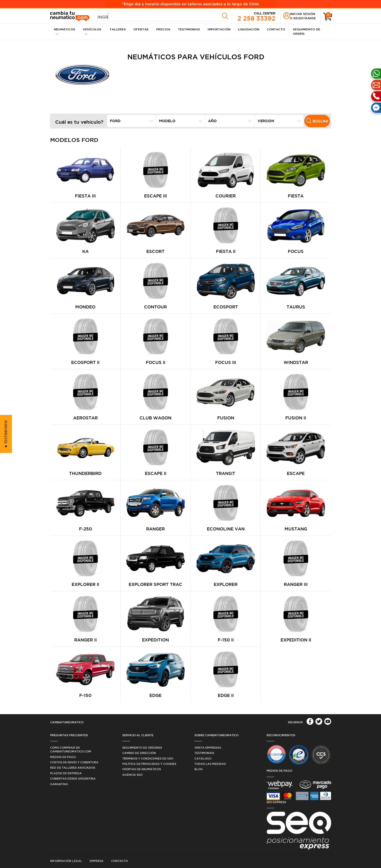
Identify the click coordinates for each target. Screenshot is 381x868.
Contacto (276, 29)
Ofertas (141, 29)
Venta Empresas (208, 747)
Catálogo (203, 758)
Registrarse (305, 18)
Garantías (59, 784)
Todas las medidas (210, 764)
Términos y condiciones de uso (148, 758)
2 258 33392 (256, 16)
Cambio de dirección (139, 753)
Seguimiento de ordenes (142, 747)
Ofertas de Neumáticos (142, 769)
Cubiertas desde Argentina (73, 778)
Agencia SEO (132, 775)
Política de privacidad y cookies (149, 764)
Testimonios (189, 29)
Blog (199, 769)
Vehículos (92, 31)
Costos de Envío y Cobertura (74, 762)
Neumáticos (65, 31)
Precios (163, 29)
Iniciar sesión (302, 14)
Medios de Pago (63, 757)
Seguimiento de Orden (307, 31)
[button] (6, 434)
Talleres (118, 29)
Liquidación (249, 29)
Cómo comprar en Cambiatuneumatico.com (71, 749)
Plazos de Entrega (66, 773)
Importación (219, 29)
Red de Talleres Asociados (73, 768)
